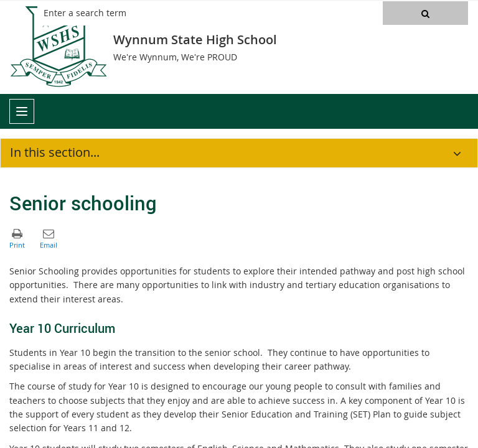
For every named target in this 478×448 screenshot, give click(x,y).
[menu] (22, 111)
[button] (425, 13)
